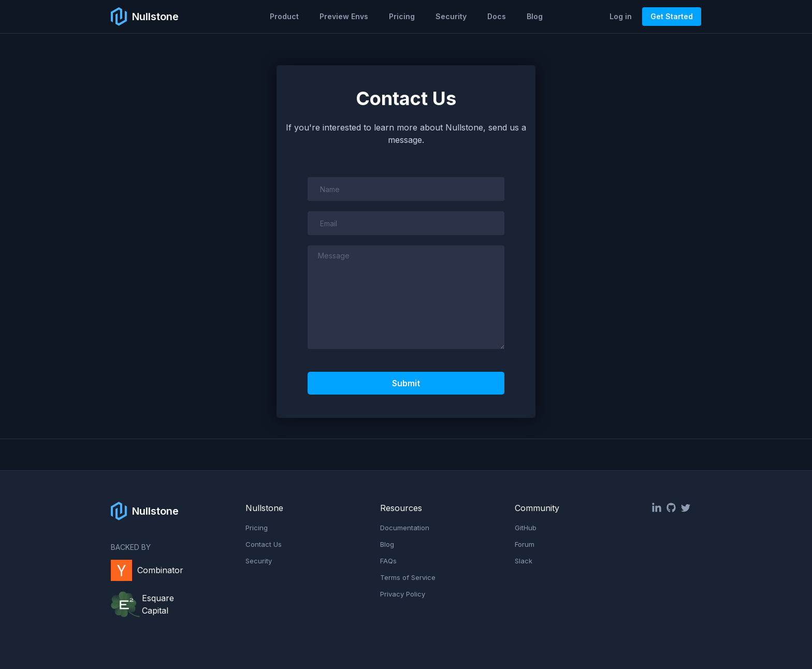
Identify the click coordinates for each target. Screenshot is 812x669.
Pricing (402, 16)
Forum (525, 544)
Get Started (672, 16)
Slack (524, 561)
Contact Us (264, 544)
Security (451, 16)
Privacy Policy (403, 594)
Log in (621, 16)
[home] (145, 17)
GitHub (526, 528)
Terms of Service (408, 577)
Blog (535, 16)
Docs (497, 16)
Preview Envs (344, 16)
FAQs (388, 561)
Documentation (405, 528)
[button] (284, 17)
